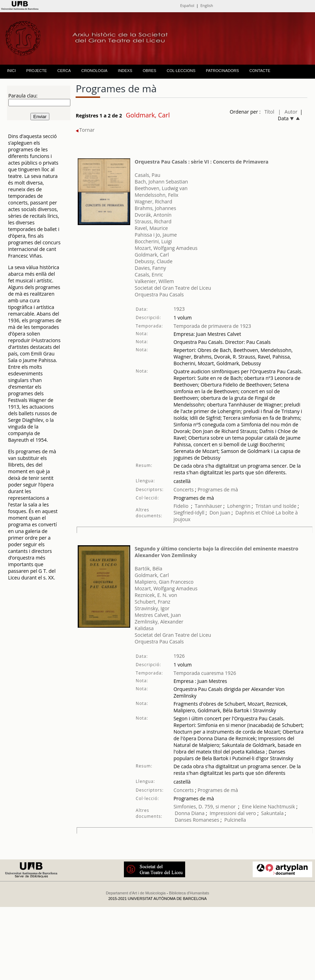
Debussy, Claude (154, 261)
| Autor (288, 112)
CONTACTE (260, 71)
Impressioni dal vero (233, 813)
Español (187, 5)
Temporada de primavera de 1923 (212, 326)
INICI (11, 71)
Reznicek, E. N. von (156, 595)
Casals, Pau (148, 175)
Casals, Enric (149, 275)
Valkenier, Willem (154, 281)
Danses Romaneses (197, 820)
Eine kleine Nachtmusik (269, 806)
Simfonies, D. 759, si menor (205, 806)
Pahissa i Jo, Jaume (156, 235)
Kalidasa (144, 628)
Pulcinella (235, 820)
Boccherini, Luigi (153, 241)
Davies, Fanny (150, 268)
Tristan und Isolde (276, 506)
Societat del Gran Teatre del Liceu (173, 288)
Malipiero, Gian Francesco (164, 582)
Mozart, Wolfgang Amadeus (166, 248)
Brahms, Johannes (155, 208)
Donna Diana (190, 813)
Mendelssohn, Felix (157, 195)
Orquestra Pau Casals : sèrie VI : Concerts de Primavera (202, 162)
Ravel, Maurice (151, 228)
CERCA (64, 71)
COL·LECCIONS (181, 71)
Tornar (85, 130)
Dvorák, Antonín (153, 215)
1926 (179, 656)
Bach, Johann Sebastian (161, 182)
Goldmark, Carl (152, 255)
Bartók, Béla (149, 568)
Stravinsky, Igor (152, 608)
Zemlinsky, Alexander (159, 622)
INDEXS (125, 71)
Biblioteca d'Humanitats (189, 893)
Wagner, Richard (153, 201)
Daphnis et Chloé (255, 513)
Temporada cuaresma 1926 (205, 673)
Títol (269, 112)
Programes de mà (217, 489)
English (206, 5)
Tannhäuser (209, 506)
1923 (179, 309)
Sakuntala (272, 813)
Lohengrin (239, 506)
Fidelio (181, 506)
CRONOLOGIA (94, 71)
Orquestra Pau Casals (159, 294)
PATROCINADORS (222, 71)
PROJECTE (37, 71)
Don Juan (220, 513)
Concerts (184, 489)
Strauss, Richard (153, 221)
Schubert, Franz (153, 602)
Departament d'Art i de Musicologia (136, 893)
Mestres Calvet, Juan (158, 615)
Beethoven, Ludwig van (161, 188)
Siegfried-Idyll (190, 513)
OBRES (150, 71)
